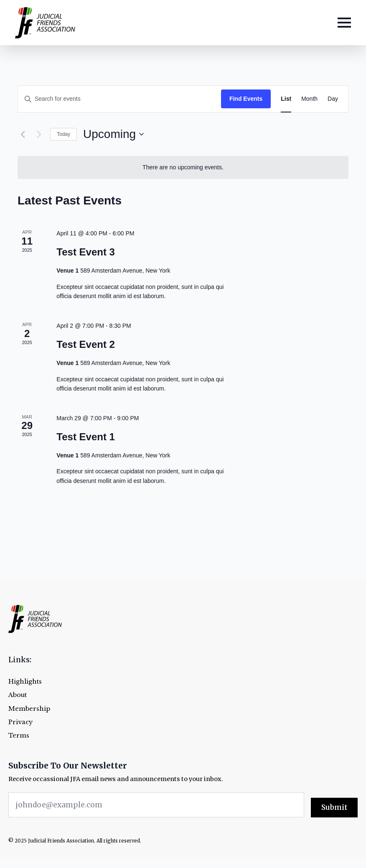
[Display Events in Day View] (333, 99)
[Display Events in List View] (286, 99)
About (18, 695)
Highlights (25, 682)
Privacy (20, 722)
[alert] (183, 167)
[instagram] (318, 842)
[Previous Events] (23, 134)
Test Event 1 (86, 437)
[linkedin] (335, 842)
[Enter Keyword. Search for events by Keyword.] (119, 99)
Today (64, 134)
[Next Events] (39, 134)
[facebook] (285, 842)
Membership (29, 709)
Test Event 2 (86, 344)
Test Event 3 (86, 252)
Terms (19, 736)
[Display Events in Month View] (309, 99)
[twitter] (302, 842)
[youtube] (352, 842)
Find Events (246, 99)
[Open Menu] (344, 23)
